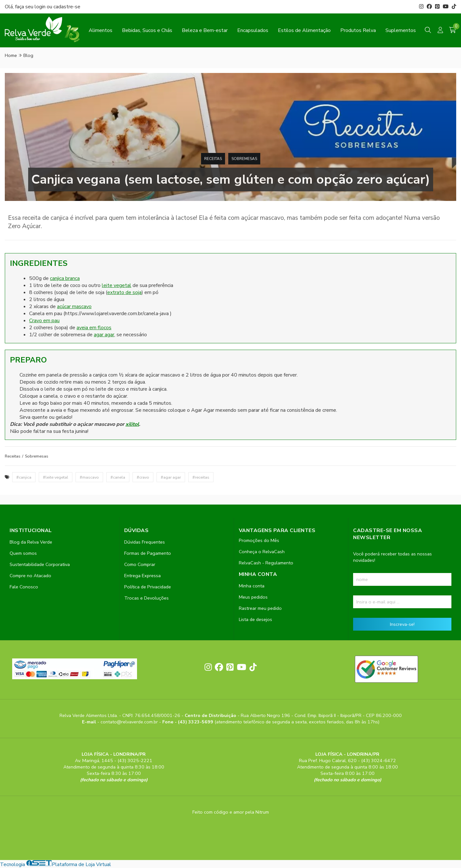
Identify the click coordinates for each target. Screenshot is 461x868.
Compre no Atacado (30, 576)
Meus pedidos (253, 597)
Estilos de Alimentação (304, 30)
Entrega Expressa (142, 576)
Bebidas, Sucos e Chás (147, 30)
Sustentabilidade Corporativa (40, 564)
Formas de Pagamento (148, 553)
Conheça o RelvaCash (262, 552)
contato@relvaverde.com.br (130, 722)
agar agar (104, 335)
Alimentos (101, 30)
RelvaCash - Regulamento (266, 563)
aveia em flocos (94, 328)
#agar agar (171, 477)
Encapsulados (253, 30)
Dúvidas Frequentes (145, 542)
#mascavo (89, 477)
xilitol (132, 424)
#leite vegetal (56, 477)
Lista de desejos (255, 619)
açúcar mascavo (74, 307)
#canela (118, 477)
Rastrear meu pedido (260, 608)
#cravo (143, 477)
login (41, 7)
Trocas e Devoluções (146, 598)
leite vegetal (117, 285)
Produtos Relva (358, 30)
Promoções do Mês (259, 540)
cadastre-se (67, 7)
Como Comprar (140, 564)
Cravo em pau (44, 321)
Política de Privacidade (148, 587)
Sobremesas (244, 159)
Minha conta (252, 586)
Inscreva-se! (402, 624)
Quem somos (23, 553)
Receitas (213, 159)
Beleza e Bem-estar (205, 30)
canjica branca (65, 278)
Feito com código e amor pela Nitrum (231, 812)
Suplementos (401, 30)
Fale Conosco (24, 587)
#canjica (24, 477)
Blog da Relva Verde (31, 542)
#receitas (201, 477)
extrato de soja (124, 292)
